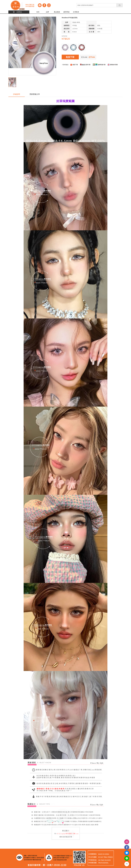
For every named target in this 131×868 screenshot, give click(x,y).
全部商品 (19, 12)
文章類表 (76, 12)
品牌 (47, 12)
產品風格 (57, 12)
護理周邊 (66, 12)
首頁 (38, 12)
